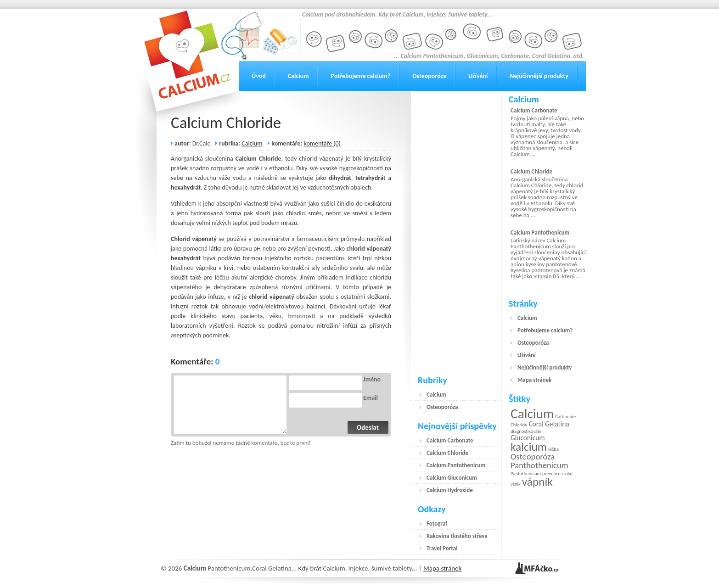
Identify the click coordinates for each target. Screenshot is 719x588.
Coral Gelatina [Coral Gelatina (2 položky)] (549, 424)
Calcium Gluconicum (452, 478)
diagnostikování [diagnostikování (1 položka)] (526, 431)
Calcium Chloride (226, 123)
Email (371, 398)
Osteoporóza (429, 76)
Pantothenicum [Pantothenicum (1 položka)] (526, 473)
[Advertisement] (456, 229)
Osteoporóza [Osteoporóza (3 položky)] (533, 456)
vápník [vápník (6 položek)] (537, 482)
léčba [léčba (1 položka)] (553, 449)
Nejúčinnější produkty (539, 76)
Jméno (372, 380)
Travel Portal (442, 548)
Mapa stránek (534, 380)
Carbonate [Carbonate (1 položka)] (565, 417)
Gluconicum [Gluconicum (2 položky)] (528, 438)
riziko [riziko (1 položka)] (567, 473)
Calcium (298, 76)
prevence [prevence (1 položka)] (551, 473)
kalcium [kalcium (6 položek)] (529, 447)
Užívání (478, 76)
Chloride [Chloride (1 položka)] (519, 425)
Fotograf (437, 524)
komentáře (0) (322, 143)
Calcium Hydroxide (450, 490)
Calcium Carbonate (450, 440)
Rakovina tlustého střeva (457, 536)
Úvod (259, 76)
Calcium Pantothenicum (456, 465)
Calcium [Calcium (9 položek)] (532, 414)
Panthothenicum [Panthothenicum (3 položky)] (539, 465)
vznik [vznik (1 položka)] (516, 484)
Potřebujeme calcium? (361, 76)
